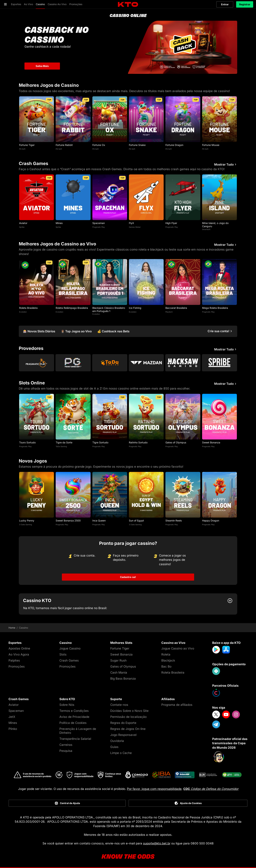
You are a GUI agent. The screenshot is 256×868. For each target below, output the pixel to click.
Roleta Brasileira (28, 308)
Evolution (23, 312)
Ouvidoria (117, 741)
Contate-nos (119, 705)
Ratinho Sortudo (138, 442)
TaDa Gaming (61, 446)
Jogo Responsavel (123, 735)
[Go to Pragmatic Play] (37, 363)
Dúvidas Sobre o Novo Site (129, 711)
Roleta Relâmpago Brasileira (72, 308)
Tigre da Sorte (64, 442)
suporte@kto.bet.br (157, 843)
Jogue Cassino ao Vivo (178, 648)
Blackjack (168, 660)
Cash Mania (119, 673)
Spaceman (99, 223)
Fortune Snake (137, 145)
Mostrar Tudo (226, 164)
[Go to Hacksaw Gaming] (183, 363)
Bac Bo (166, 666)
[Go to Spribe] (219, 363)
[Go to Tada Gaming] (110, 363)
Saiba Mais (42, 66)
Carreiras (66, 745)
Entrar (225, 4)
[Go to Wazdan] (146, 363)
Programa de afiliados (177, 705)
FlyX (131, 223)
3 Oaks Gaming (26, 524)
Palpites (14, 660)
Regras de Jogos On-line (128, 729)
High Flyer (171, 223)
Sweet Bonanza (211, 442)
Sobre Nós (67, 705)
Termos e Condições (74, 711)
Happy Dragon (211, 520)
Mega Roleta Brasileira (215, 308)
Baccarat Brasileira (176, 308)
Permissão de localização (128, 717)
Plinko (13, 729)
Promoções (17, 666)
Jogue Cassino (70, 648)
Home (12, 628)
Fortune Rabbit (64, 145)
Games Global (135, 227)
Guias (114, 747)
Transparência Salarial (75, 739)
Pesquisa (66, 751)
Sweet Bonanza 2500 (68, 520)
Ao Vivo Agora (19, 654)
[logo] (128, 5)
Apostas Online (19, 648)
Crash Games (69, 660)
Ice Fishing (135, 308)
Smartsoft (206, 229)
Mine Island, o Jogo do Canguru (215, 225)
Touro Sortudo (27, 442)
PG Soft (22, 149)
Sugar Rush (118, 660)
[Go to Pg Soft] (73, 363)
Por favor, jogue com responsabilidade (154, 789)
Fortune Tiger (27, 145)
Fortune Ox (99, 145)
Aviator (23, 223)
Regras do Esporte (123, 723)
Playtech (169, 312)
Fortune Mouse (211, 145)
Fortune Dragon (174, 145)
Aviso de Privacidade (74, 717)
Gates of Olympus (176, 442)
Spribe (22, 227)
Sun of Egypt (136, 520)
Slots (63, 654)
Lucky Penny (27, 520)
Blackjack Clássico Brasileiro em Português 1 (109, 309)
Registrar (245, 4)
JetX (12, 717)
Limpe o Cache (121, 753)
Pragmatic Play (99, 227)
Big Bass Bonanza (123, 679)
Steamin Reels (174, 520)
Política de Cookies (73, 723)
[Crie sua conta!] (220, 331)
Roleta (166, 654)
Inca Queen (99, 520)
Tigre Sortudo (100, 442)
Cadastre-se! (128, 577)
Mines (59, 223)
